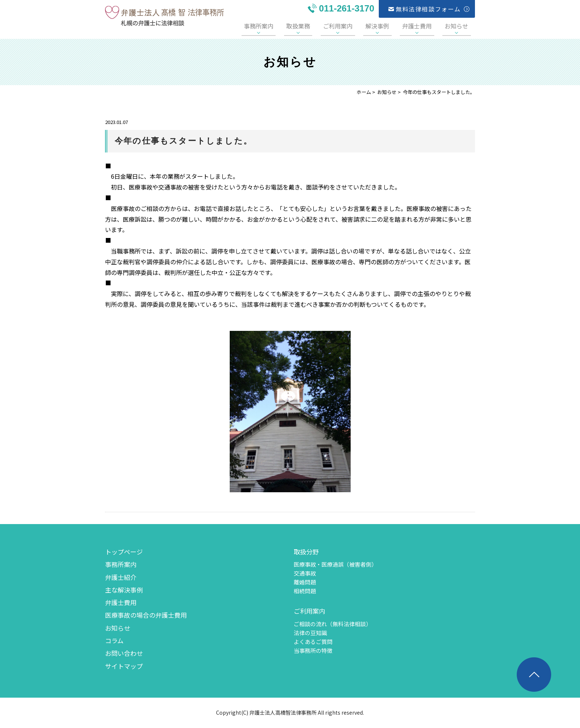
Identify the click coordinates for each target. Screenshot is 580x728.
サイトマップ (124, 666)
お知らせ (459, 26)
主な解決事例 (124, 590)
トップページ (124, 552)
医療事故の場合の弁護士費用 (146, 615)
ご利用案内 (354, 26)
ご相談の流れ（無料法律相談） (333, 624)
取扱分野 (306, 552)
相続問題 (305, 591)
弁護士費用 (424, 26)
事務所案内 (284, 26)
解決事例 (389, 26)
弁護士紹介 (121, 577)
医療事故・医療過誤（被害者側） (335, 564)
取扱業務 (319, 26)
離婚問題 (305, 582)
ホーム (364, 92)
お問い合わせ (124, 653)
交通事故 (305, 573)
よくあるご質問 (313, 642)
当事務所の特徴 (313, 650)
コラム (114, 640)
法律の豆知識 (310, 633)
